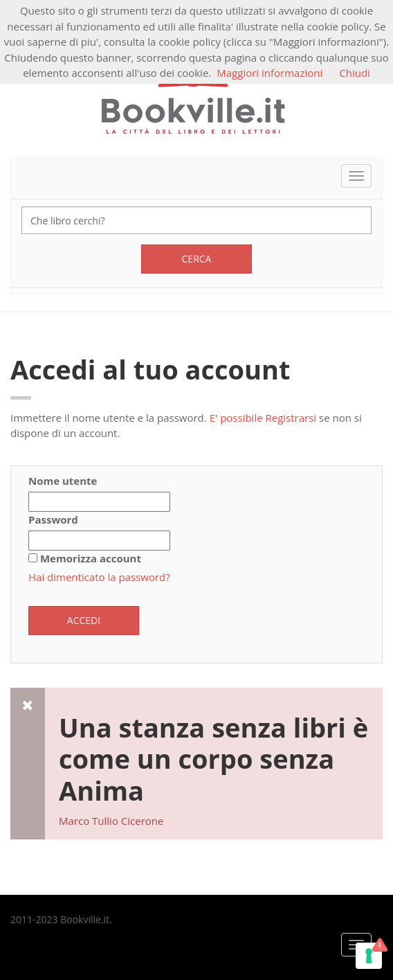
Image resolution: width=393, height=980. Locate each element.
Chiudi (355, 73)
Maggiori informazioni (269, 73)
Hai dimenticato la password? (99, 577)
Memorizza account (91, 558)
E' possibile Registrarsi (263, 418)
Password (53, 519)
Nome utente (63, 481)
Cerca (197, 259)
